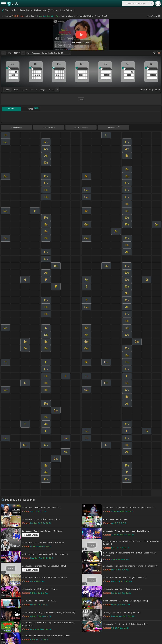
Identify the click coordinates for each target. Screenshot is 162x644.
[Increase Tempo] (23, 53)
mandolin (34, 90)
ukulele (25, 90)
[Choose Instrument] (57, 90)
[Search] (151, 4)
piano (16, 90)
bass (51, 90)
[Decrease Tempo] (3, 53)
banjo (42, 90)
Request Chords (31, 535)
